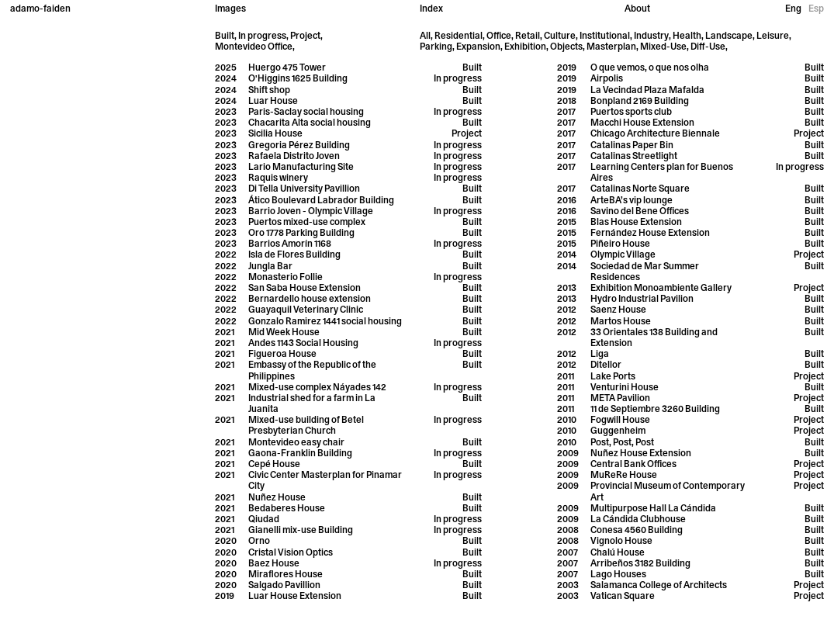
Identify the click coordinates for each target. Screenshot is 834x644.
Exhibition (525, 47)
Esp (816, 9)
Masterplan (611, 47)
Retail (528, 36)
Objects (566, 47)
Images (230, 9)
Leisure (773, 36)
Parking (436, 47)
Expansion (478, 47)
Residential (459, 36)
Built (225, 36)
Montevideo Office (254, 47)
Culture (560, 36)
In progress (262, 36)
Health (687, 36)
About (637, 9)
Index (431, 9)
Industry (651, 36)
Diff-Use (708, 47)
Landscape (729, 36)
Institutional (605, 36)
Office (499, 36)
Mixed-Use (663, 47)
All (425, 36)
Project (305, 36)
